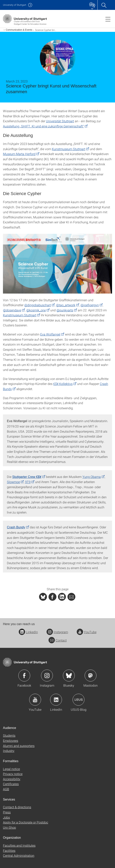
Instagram (57, 632)
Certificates (11, 784)
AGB (6, 789)
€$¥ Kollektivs (63, 384)
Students (9, 735)
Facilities (9, 850)
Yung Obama (92, 477)
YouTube (87, 632)
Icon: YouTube (35, 700)
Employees (11, 741)
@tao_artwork (66, 305)
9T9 (28, 482)
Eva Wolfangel (50, 334)
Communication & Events (19, 30)
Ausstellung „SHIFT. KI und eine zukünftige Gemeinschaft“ (43, 126)
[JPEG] (57, 264)
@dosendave (12, 310)
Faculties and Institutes (19, 845)
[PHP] (52, 597)
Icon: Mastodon (91, 676)
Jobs (6, 817)
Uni (15, 5)
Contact (58, 640)
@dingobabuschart (38, 305)
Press (7, 812)
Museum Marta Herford (19, 154)
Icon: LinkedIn (56, 700)
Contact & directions (17, 807)
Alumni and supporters (19, 746)
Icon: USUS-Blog (79, 700)
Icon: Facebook (24, 676)
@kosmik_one (36, 310)
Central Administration (19, 855)
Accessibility (12, 779)
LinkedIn (28, 632)
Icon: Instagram (47, 676)
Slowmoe (13, 482)
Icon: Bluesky (69, 676)
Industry (9, 751)
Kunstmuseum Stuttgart (69, 149)
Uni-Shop (9, 827)
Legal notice (11, 769)
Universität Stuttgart (60, 121)
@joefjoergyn (90, 305)
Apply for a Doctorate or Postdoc (26, 822)
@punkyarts (65, 310)
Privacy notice (13, 774)
